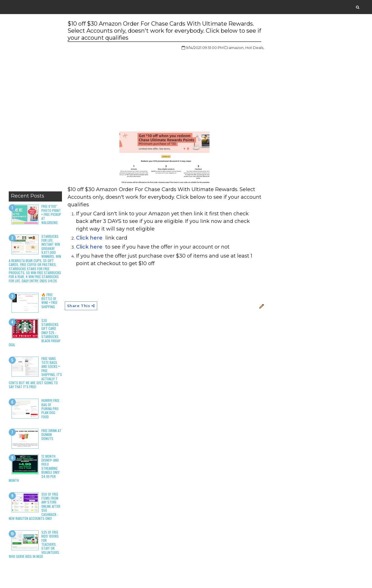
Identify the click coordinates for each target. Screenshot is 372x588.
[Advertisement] (35, 104)
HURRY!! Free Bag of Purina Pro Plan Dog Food (50, 409)
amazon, (237, 48)
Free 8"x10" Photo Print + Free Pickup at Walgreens (51, 214)
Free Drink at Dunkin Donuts (51, 435)
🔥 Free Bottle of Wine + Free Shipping (49, 301)
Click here (89, 238)
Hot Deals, (255, 48)
